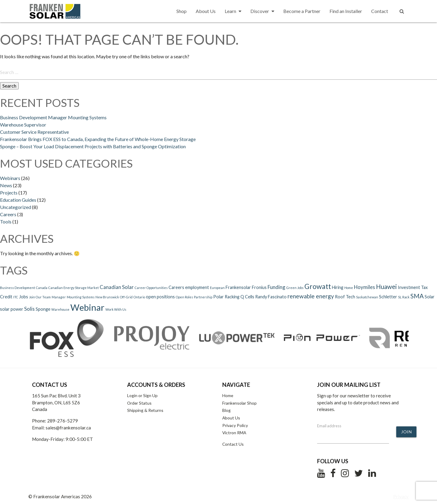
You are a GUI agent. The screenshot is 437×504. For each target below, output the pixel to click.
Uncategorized (16, 207)
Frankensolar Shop (239, 403)
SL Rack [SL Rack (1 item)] (404, 297)
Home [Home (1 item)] (349, 288)
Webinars (10, 178)
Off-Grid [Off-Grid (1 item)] (126, 297)
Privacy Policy (235, 425)
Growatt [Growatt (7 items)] (318, 286)
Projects (9, 193)
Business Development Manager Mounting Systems (53, 117)
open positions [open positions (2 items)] (160, 297)
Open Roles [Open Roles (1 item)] (184, 297)
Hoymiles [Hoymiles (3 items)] (365, 287)
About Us (206, 11)
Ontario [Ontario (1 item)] (139, 297)
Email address (329, 426)
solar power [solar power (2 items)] (12, 309)
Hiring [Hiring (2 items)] (338, 287)
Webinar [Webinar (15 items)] (87, 307)
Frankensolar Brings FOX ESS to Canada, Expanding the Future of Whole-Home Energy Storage (98, 139)
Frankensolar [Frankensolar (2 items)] (238, 287)
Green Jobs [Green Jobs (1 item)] (295, 288)
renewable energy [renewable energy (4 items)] (311, 296)
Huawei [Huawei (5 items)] (386, 287)
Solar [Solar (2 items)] (430, 297)
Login (132, 395)
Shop (182, 11)
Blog (227, 410)
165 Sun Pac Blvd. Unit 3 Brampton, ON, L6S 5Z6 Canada (56, 403)
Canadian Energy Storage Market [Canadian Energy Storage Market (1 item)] (74, 288)
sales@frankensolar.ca (68, 428)
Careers (8, 214)
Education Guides (18, 200)
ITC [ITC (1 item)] (16, 297)
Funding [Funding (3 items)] (276, 287)
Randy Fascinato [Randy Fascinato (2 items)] (271, 297)
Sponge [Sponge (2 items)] (43, 309)
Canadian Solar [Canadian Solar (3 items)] (117, 287)
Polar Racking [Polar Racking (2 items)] (226, 297)
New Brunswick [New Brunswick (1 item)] (107, 297)
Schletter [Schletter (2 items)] (388, 297)
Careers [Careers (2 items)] (176, 287)
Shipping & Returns (145, 410)
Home (228, 395)
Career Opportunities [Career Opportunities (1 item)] (151, 288)
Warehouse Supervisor (23, 125)
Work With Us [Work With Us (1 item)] (116, 309)
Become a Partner (302, 11)
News (6, 185)
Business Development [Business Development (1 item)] (18, 288)
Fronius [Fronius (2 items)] (259, 287)
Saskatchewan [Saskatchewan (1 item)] (367, 297)
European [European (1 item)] (217, 288)
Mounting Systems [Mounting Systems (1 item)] (81, 297)
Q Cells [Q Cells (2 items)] (247, 297)
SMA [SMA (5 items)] (417, 296)
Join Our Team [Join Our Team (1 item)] (40, 297)
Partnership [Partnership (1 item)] (203, 297)
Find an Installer (346, 11)
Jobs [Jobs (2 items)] (24, 297)
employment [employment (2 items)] (197, 287)
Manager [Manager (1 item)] (59, 297)
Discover (262, 11)
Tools (6, 222)
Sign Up (150, 395)
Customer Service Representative (34, 132)
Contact (380, 11)
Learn (233, 11)
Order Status (139, 403)
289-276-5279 (63, 421)
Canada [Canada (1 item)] (42, 288)
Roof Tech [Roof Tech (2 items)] (345, 297)
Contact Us (233, 444)
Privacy (401, 496)
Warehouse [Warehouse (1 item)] (60, 309)
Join (406, 432)
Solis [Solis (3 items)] (29, 309)
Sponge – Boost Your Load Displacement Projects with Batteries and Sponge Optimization (93, 146)
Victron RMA (234, 433)
